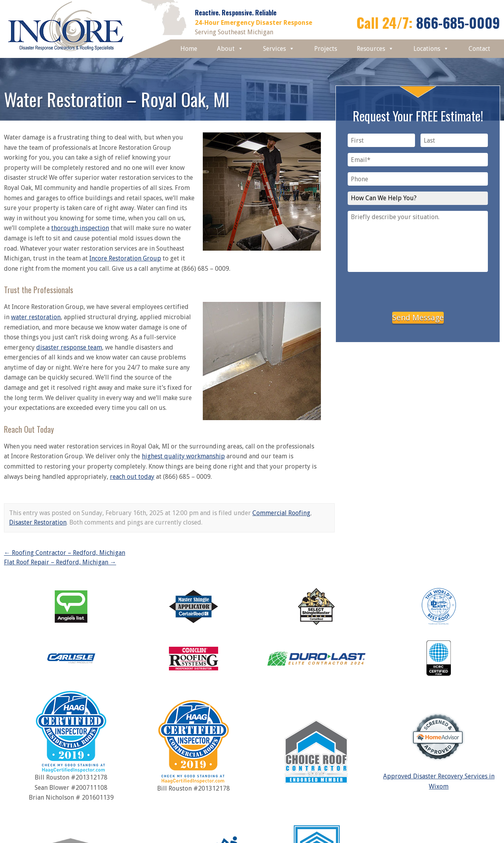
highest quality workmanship (183, 456)
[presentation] (418, 290)
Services (279, 49)
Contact (479, 49)
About (230, 49)
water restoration (36, 317)
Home (189, 49)
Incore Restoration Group (125, 258)
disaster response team (69, 347)
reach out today (132, 477)
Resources (375, 49)
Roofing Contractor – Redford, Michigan (65, 553)
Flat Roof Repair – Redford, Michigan (60, 562)
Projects (326, 49)
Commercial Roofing (281, 513)
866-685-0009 (458, 22)
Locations (431, 49)
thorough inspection (80, 228)
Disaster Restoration (38, 522)
